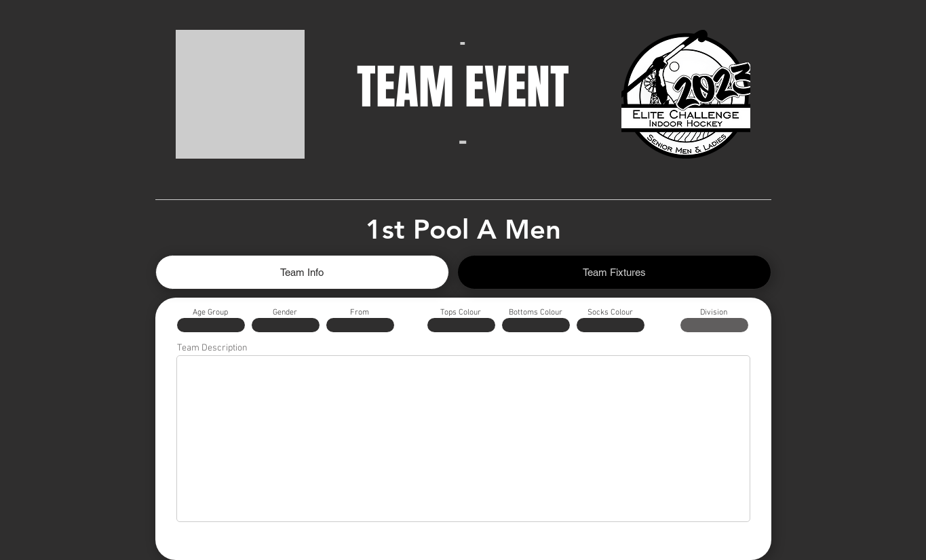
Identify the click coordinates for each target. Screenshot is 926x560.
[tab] (303, 272)
